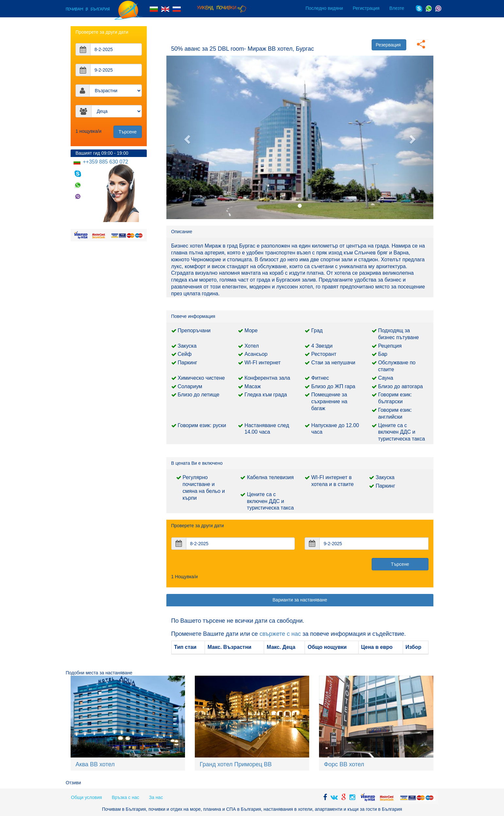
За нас (156, 797)
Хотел (252, 346)
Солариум (190, 386)
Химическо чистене (201, 378)
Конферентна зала (267, 378)
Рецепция (390, 346)
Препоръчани (194, 330)
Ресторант (324, 354)
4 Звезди (322, 346)
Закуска (187, 346)
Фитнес (320, 378)
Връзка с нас (126, 797)
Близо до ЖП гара (333, 386)
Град (317, 330)
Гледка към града (266, 395)
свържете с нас (280, 634)
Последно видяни (324, 8)
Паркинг (188, 363)
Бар (383, 354)
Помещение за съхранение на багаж (329, 401)
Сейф (185, 354)
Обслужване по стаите (397, 366)
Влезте (397, 8)
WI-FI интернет (263, 363)
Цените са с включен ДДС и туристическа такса (402, 432)
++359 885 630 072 (105, 162)
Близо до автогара (401, 386)
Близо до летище (199, 395)
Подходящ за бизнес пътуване (399, 334)
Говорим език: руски (202, 425)
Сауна (386, 378)
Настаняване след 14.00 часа (267, 429)
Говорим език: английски (395, 413)
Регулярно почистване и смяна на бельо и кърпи (204, 487)
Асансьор (256, 354)
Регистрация (366, 8)
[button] (186, 137)
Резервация (388, 45)
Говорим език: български (395, 398)
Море (251, 330)
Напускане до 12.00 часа (335, 429)
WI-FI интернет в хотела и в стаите (332, 481)
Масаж (253, 386)
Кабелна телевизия (270, 477)
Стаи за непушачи (333, 363)
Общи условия (86, 797)
